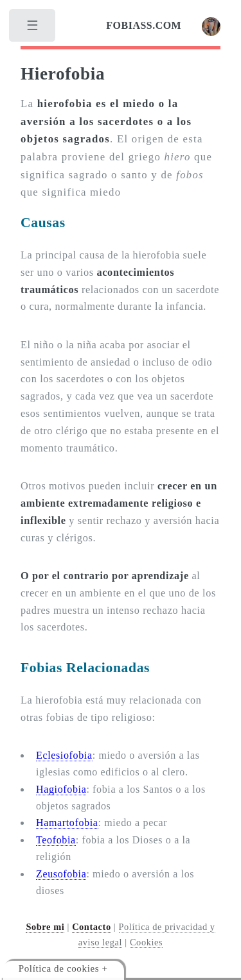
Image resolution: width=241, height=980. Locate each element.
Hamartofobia (67, 823)
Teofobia (56, 840)
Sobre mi (45, 927)
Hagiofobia (61, 789)
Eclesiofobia (64, 755)
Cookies (146, 942)
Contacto (92, 927)
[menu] (33, 29)
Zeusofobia (61, 874)
